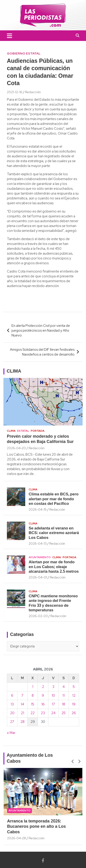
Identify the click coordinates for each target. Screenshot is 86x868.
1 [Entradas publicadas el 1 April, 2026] (33, 687)
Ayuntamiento (40, 557)
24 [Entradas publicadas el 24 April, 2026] (53, 713)
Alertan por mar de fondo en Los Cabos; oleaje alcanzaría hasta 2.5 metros (54, 567)
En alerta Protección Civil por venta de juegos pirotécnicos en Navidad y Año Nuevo (41, 331)
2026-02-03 (38, 616)
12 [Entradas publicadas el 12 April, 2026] (74, 696)
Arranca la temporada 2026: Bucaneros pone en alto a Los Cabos (36, 827)
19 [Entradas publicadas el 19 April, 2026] (74, 704)
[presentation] (73, 762)
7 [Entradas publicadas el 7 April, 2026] (22, 696)
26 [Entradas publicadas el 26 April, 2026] (74, 713)
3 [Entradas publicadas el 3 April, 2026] (53, 687)
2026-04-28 (17, 838)
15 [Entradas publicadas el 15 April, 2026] (33, 704)
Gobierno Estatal (24, 53)
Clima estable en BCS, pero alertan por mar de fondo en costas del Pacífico (54, 499)
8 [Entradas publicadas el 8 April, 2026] (33, 696)
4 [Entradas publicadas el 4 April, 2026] (64, 687)
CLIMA (14, 371)
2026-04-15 (38, 509)
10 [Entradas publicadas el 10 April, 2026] (53, 696)
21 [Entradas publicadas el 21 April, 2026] (22, 713)
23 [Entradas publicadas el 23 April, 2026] (43, 713)
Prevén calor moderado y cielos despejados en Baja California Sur (40, 439)
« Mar (11, 733)
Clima (11, 431)
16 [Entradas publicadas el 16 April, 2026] (43, 704)
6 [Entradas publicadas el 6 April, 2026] (12, 696)
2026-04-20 (16, 448)
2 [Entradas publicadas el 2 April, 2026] (43, 687)
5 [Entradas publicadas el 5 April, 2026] (74, 687)
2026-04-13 (38, 543)
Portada (38, 431)
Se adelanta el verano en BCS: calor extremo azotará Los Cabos (54, 533)
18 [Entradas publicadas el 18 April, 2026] (64, 704)
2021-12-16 (15, 92)
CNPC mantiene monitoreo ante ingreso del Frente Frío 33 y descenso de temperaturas (53, 603)
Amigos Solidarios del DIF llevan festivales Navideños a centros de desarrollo (42, 352)
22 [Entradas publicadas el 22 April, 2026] (33, 713)
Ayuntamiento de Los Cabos (30, 759)
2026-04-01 (38, 577)
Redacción (33, 92)
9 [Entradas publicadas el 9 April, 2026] (43, 696)
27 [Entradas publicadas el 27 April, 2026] (12, 722)
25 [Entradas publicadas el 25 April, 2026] (64, 713)
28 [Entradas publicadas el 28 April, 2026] (22, 722)
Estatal (23, 431)
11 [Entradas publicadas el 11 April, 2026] (64, 696)
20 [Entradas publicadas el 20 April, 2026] (12, 713)
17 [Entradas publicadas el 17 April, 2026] (53, 704)
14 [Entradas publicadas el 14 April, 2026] (22, 704)
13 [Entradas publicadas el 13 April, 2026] (12, 704)
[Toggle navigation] (10, 36)
